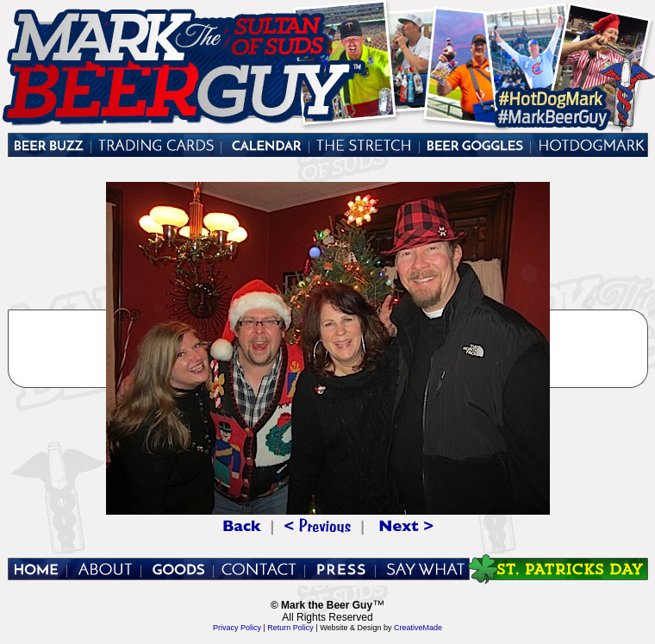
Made (433, 628)
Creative (409, 628)
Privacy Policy (237, 628)
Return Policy (291, 628)
